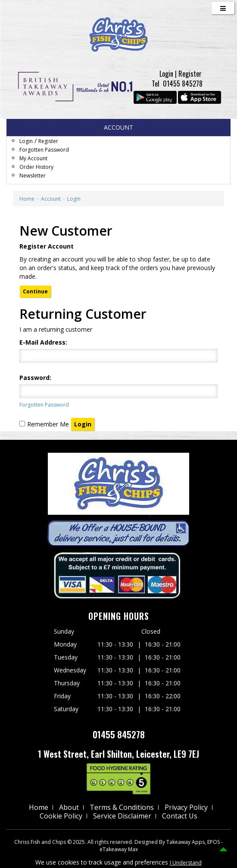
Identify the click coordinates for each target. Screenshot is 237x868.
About (69, 807)
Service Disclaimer (122, 816)
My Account (33, 158)
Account (51, 199)
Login (166, 74)
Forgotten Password (44, 150)
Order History (36, 167)
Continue (35, 291)
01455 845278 (183, 84)
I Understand (186, 863)
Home (27, 199)
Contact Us (180, 816)
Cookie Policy (61, 816)
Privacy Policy (186, 807)
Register (190, 74)
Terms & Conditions (122, 807)
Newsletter (33, 176)
